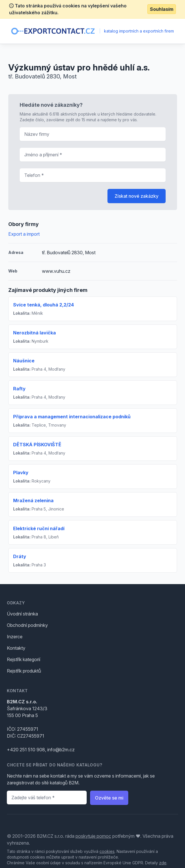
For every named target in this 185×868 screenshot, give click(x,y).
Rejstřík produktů (24, 671)
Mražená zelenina (33, 500)
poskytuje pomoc (93, 836)
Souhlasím (162, 9)
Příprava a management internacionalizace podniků (72, 417)
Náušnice (24, 361)
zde (163, 863)
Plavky (21, 473)
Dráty (20, 556)
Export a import (24, 234)
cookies (107, 851)
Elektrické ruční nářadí (39, 528)
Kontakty (16, 648)
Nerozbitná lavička (34, 333)
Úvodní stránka (22, 614)
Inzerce (15, 637)
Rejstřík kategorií (24, 659)
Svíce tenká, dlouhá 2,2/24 (43, 305)
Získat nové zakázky (137, 196)
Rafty (19, 389)
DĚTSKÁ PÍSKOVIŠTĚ (37, 445)
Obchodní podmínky (27, 625)
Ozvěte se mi (109, 798)
